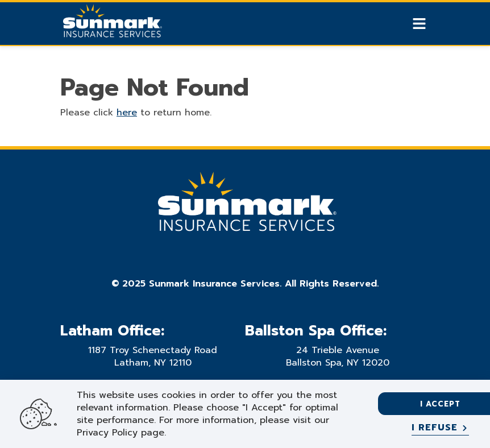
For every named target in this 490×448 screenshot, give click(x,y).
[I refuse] (440, 428)
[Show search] (400, 24)
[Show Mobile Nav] (419, 24)
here (127, 113)
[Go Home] (111, 25)
